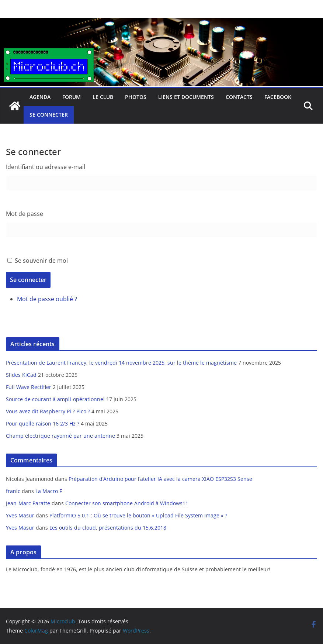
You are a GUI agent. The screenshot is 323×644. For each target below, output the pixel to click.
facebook (278, 97)
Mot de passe (25, 214)
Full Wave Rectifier (29, 387)
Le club (103, 97)
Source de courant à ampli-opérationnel (55, 399)
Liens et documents (186, 97)
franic (13, 491)
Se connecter (49, 115)
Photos (136, 97)
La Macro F (49, 491)
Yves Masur (20, 515)
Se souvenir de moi (41, 261)
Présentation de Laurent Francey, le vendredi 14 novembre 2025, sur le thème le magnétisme (121, 363)
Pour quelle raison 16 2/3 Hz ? (43, 423)
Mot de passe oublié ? (47, 299)
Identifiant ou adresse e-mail (46, 167)
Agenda (40, 97)
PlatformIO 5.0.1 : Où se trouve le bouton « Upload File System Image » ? (138, 515)
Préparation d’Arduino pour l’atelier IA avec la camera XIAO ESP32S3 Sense (160, 479)
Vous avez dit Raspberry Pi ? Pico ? (48, 411)
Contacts (239, 97)
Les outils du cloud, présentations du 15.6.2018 (108, 528)
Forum (72, 97)
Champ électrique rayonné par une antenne (60, 436)
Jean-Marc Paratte (28, 503)
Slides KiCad (21, 375)
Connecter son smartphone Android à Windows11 (127, 503)
